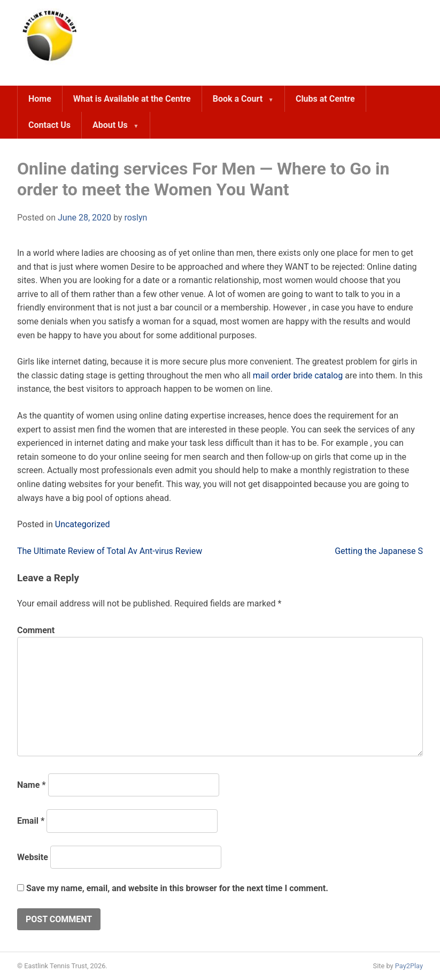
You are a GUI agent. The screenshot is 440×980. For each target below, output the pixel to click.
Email (31, 821)
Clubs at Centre (325, 99)
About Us (110, 125)
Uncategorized (83, 524)
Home (40, 99)
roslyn (136, 218)
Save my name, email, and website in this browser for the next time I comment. (177, 888)
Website (33, 857)
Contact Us (49, 125)
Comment (36, 630)
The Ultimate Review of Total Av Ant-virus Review (110, 551)
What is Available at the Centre (132, 99)
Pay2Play (409, 966)
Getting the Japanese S (379, 551)
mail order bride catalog (298, 375)
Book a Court (238, 99)
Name (32, 785)
